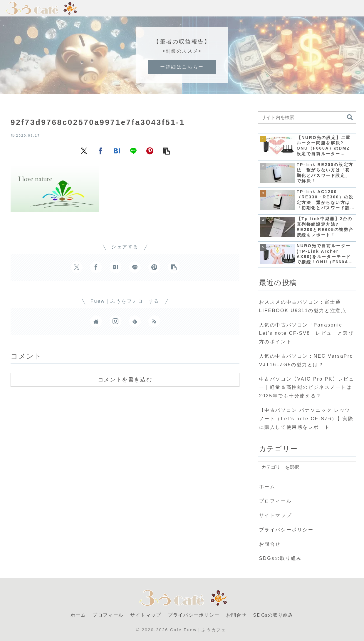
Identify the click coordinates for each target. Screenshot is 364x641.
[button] (166, 150)
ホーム (267, 487)
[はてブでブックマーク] (117, 150)
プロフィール (275, 501)
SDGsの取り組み (281, 558)
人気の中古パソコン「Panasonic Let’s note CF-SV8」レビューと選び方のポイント (306, 333)
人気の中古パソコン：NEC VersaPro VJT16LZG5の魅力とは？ (306, 360)
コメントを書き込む (125, 379)
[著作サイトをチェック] (96, 321)
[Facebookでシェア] (100, 150)
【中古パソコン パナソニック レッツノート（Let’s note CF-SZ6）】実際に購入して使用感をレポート (306, 419)
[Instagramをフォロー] (115, 321)
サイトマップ (275, 515)
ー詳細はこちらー (182, 67)
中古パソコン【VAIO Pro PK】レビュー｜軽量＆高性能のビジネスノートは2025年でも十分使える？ (307, 388)
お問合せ (270, 544)
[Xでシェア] (84, 150)
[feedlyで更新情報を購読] (135, 321)
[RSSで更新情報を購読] (154, 321)
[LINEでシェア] (133, 150)
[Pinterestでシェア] (150, 150)
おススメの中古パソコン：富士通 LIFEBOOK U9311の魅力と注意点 (303, 306)
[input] (307, 118)
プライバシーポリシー (286, 530)
